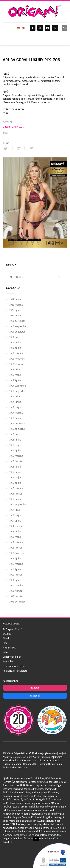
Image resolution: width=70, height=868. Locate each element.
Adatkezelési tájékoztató (15, 671)
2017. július (15, 396)
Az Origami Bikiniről (13, 629)
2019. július (15, 337)
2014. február (16, 526)
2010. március (16, 585)
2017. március (16, 413)
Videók (6, 652)
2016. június (15, 440)
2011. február (16, 575)
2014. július (15, 510)
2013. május (15, 537)
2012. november (17, 553)
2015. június (15, 472)
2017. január (15, 418)
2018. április (15, 380)
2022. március (16, 305)
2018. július (15, 369)
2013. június (15, 531)
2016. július (15, 434)
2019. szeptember (18, 326)
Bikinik (6, 638)
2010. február (16, 591)
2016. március (16, 456)
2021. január (15, 315)
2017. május (15, 407)
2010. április (15, 580)
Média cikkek (9, 648)
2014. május (15, 515)
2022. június (15, 299)
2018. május (15, 375)
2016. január (15, 467)
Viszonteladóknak (12, 657)
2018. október (16, 364)
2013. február (16, 548)
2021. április (15, 310)
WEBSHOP (8, 634)
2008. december (17, 602)
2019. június (15, 342)
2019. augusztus (17, 332)
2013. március (16, 542)
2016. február (16, 461)
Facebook (35, 696)
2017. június (15, 402)
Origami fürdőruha (12, 764)
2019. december (17, 321)
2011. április (15, 569)
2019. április (15, 348)
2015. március (16, 488)
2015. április (15, 483)
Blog (5, 643)
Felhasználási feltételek (14, 666)
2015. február (16, 494)
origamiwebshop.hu (41, 803)
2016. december (17, 423)
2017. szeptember (18, 386)
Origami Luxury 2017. (13, 127)
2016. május (15, 445)
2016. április (15, 450)
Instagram (35, 688)
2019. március (16, 353)
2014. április (15, 521)
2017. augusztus (17, 391)
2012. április (15, 558)
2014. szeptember (18, 504)
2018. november (17, 359)
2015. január (15, 499)
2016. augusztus (17, 429)
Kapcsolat (8, 661)
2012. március (16, 564)
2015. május (15, 477)
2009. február (16, 596)
